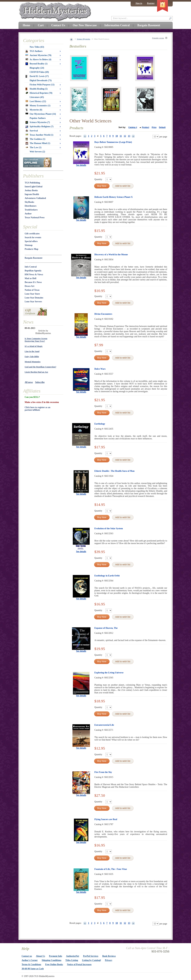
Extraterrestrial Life (104, 725)
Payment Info (56, 956)
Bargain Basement (34, 258)
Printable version (158, 38)
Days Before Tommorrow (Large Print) (113, 142)
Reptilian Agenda (33, 271)
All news (29, 382)
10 (117, 136)
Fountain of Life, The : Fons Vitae (111, 869)
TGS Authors (34, 51)
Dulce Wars (100, 369)
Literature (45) (37, 97)
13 (129, 136)
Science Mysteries (83, 39)
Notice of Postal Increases (79, 964)
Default (162, 127)
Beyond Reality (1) (37, 64)
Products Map (32, 249)
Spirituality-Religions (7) (40, 127)
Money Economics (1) (38, 106)
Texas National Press (35, 218)
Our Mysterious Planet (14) (41, 114)
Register (151, 3)
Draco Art (30, 286)
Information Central (117, 25)
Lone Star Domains (34, 298)
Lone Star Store (32, 294)
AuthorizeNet (73, 956)
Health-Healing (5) (37, 89)
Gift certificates (32, 234)
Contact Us (58, 25)
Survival (32, 131)
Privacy (109, 960)
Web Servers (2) (37, 152)
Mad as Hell (31, 278)
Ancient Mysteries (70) (38, 55)
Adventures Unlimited (35, 198)
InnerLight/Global (34, 187)
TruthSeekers (31, 210)
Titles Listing (72, 960)
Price (154, 127)
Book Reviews (109, 956)
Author (28, 214)
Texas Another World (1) (39, 135)
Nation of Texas (32, 290)
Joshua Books (31, 190)
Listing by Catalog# (91, 960)
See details (81, 165)
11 (121, 136)
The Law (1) (33, 147)
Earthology (100, 424)
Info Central (31, 267)
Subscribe (40, 382)
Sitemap (29, 245)
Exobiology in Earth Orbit (107, 576)
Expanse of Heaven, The (106, 628)
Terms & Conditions (31, 964)
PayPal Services (91, 956)
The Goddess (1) (35, 139)
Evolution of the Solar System (109, 528)
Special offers (31, 241)
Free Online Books (54, 964)
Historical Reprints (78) (39, 93)
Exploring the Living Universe (109, 673)
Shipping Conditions (51, 960)
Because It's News (33, 282)
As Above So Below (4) (38, 60)
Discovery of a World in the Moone (111, 255)
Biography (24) (37, 68)
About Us (40, 956)
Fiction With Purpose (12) (42, 85)
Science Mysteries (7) (38, 122)
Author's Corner (30, 960)
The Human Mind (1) (38, 143)
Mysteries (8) (34, 110)
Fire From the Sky (103, 772)
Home (27, 25)
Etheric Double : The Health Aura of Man (115, 471)
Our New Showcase (85, 25)
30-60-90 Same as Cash (33, 969)
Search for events (33, 237)
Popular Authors (38, 118)
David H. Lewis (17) (37, 76)
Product (145, 127)
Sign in (139, 3)
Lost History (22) (36, 101)
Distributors (31, 206)
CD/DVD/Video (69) (39, 72)
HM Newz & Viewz (34, 275)
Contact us (27, 956)
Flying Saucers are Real (106, 819)
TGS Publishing (32, 183)
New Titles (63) (37, 47)
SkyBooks (29, 202)
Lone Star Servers (33, 302)
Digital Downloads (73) (41, 80)
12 (125, 136)
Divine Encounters (103, 314)
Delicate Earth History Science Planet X (114, 197)
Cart (41, 25)
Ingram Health (32, 194)
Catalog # (133, 127)
